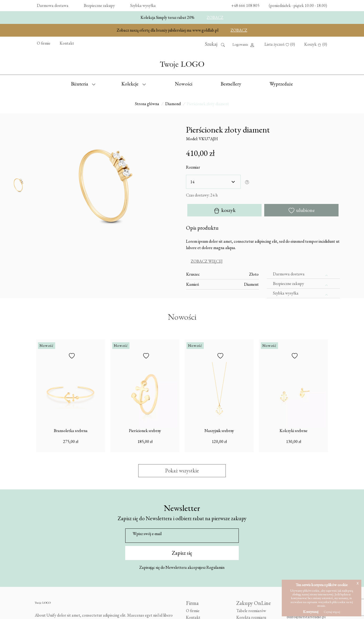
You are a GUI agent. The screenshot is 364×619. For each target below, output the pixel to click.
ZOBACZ (215, 17)
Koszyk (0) (316, 44)
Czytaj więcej (332, 612)
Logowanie (244, 45)
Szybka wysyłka (143, 5)
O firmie (44, 43)
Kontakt (67, 43)
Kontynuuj (311, 612)
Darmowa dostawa (53, 5)
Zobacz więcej (207, 261)
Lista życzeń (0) (280, 44)
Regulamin (215, 567)
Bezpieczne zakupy (99, 5)
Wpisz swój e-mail (147, 534)
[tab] (263, 261)
